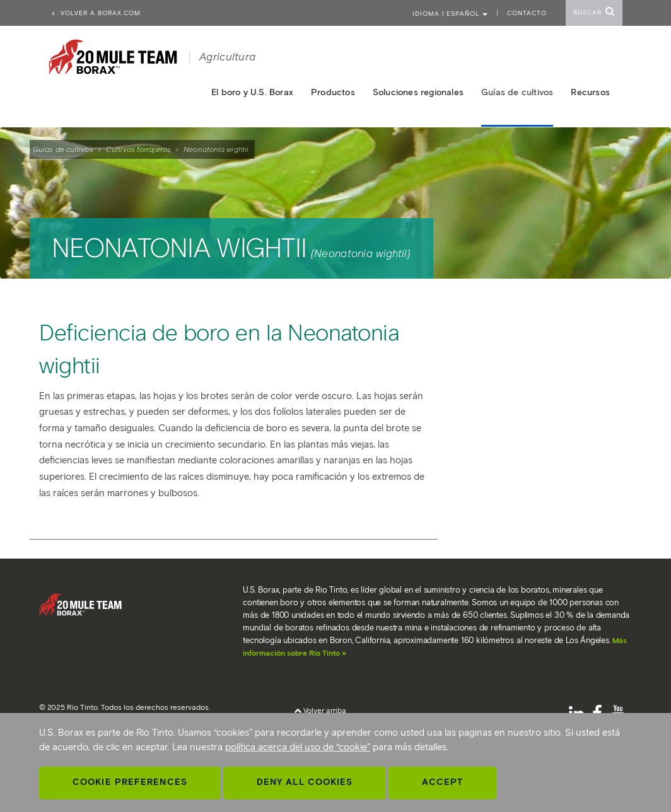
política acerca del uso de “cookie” (298, 747)
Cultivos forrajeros (138, 149)
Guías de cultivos (63, 149)
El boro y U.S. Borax (252, 92)
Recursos (590, 92)
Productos (333, 92)
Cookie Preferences (130, 782)
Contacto (527, 13)
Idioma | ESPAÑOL (450, 14)
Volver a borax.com (96, 13)
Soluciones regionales (418, 92)
